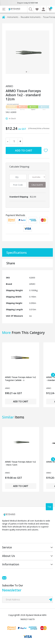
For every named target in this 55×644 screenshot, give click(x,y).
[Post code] (18, 185)
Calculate (37, 185)
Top (49, 507)
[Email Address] (27, 600)
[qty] (18, 177)
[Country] (37, 177)
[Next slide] (53, 375)
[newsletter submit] (51, 600)
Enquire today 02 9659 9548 (28, 3)
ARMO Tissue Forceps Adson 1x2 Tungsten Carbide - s (20, 379)
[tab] (26, 72)
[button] (46, 150)
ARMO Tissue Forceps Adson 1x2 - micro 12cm (20, 463)
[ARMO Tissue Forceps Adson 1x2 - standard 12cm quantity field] (14, 141)
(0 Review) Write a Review (39, 128)
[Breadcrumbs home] (4, 17)
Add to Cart (24, 150)
